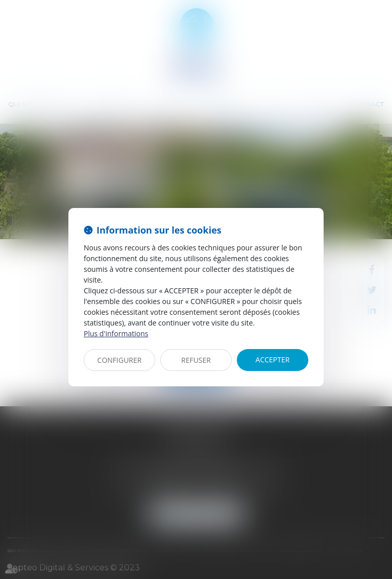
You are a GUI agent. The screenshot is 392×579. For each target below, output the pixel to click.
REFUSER (196, 360)
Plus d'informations (116, 333)
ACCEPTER (273, 360)
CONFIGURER (120, 360)
